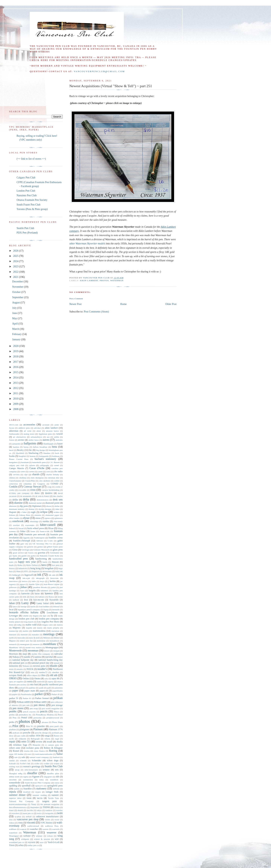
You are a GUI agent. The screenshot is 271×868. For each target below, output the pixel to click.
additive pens (24, 428)
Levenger (14, 616)
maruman (55, 631)
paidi (41, 688)
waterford (13, 833)
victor (57, 819)
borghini (22, 456)
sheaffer (32, 773)
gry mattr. (13, 556)
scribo (37, 763)
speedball (26, 786)
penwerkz (38, 718)
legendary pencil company (29, 609)
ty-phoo (18, 816)
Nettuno (26, 666)
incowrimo (47, 571)
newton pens (39, 666)
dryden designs (45, 509)
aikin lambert (89, 280)
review (39, 742)
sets (57, 770)
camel (57, 465)
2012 (16, 388)
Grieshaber (55, 553)
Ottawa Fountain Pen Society (32, 200)
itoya (42, 581)
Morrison (13, 654)
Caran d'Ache (37, 468)
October (17, 292)
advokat (37, 428)
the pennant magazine (50, 804)
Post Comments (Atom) (96, 312)
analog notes (29, 434)
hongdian (49, 568)
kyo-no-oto (39, 600)
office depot (32, 675)
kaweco (49, 593)
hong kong (36, 568)
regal (57, 739)
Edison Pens (25, 515)
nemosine (14, 666)
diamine (18, 503)
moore (47, 651)
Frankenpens (39, 538)
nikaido (53, 666)
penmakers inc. (25, 715)
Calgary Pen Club (26, 178)
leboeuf (56, 606)
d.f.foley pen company (19, 493)
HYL (26, 571)
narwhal (49, 657)
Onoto (37, 678)
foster (33, 531)
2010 (16, 399)
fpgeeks (27, 538)
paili (49, 688)
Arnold (59, 434)
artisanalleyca (36, 437)
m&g (19, 625)
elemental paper (52, 515)
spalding (13, 786)
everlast (16, 525)
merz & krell (34, 638)
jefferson (13, 587)
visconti (31, 823)
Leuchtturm (52, 613)
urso (11, 819)
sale (16, 757)
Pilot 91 (29, 726)
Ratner (57, 736)
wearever (51, 833)
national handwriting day (50, 660)
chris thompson (37, 478)
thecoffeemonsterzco (18, 807)
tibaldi (20, 810)
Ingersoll (29, 575)
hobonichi (23, 568)
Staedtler (28, 789)
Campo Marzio (17, 468)
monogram (25, 644)
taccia (40, 798)
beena (26, 447)
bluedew (47, 453)
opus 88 (56, 678)
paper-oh (44, 691)
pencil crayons (29, 712)
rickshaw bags (20, 745)
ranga (47, 736)
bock (57, 453)
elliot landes (14, 518)
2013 (16, 383)
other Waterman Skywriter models (87, 244)
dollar (57, 506)
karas (37, 594)
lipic (45, 616)
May (15, 318)
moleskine (41, 641)
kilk (25, 597)
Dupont (13, 512)
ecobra (57, 512)
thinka (57, 807)
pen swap (34, 708)
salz (23, 757)
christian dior (54, 478)
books (12, 456)
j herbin (52, 581)
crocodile (22, 490)
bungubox (13, 462)
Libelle (26, 616)
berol (11, 450)
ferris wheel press (36, 528)
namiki (27, 657)
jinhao (24, 587)
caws (48, 472)
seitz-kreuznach (31, 770)
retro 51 (26, 742)
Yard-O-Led (53, 842)
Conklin (13, 487)
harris (45, 562)
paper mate (30, 691)
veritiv (48, 819)
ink (39, 575)
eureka (46, 521)
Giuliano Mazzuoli (41, 550)
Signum (36, 777)
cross (33, 490)
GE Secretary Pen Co (42, 544)
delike (15, 500)
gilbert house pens (55, 547)
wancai (23, 829)
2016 (16, 367)
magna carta (47, 625)
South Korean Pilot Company (38, 783)
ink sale (52, 575)
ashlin (57, 437)
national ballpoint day (23, 660)
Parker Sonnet (42, 698)
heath (11, 565)
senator (46, 770)
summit (55, 795)
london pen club (26, 619)
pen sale (26, 705)
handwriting (41, 559)
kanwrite (25, 594)
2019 (16, 351)
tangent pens (49, 801)
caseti (40, 472)
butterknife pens (39, 462)
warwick (56, 829)
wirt (57, 839)
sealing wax (14, 766)
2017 (16, 362)
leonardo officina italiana (24, 612)
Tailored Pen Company (21, 801)
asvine (21, 440)
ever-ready (58, 521)
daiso (37, 493)
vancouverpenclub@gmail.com (99, 71)
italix (34, 581)
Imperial (35, 571)
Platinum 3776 (56, 729)
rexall (50, 742)
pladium (13, 729)
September (18, 297)
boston (33, 456)
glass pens (58, 550)
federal (12, 528)
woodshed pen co (17, 842)
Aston (12, 440)
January (17, 339)
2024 (16, 261)
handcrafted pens (18, 559)
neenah (57, 663)
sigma (26, 777)
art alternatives (19, 437)
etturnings (34, 521)
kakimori (44, 591)
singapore (48, 777)
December (18, 282)
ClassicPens (30, 481)
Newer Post (75, 304)
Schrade (12, 763)
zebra (21, 845)
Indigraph (16, 575)
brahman (56, 456)
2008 (16, 409)
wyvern (32, 842)
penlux (12, 715)
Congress (41, 484)
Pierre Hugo (57, 722)
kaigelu (32, 591)
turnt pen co (28, 813)
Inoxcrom (54, 578)
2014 (16, 378)
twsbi (60, 813)
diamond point (52, 503)
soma (41, 780)
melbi (11, 638)
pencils (44, 711)
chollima (23, 478)
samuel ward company (39, 757)
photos (104, 280)
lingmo (36, 616)
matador (35, 635)
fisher (23, 531)
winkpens (25, 839)
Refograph (35, 739)
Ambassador (14, 434)
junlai (53, 587)
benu (54, 447)
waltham (13, 829)
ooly (46, 678)
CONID (54, 484)
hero (44, 565)
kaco (22, 591)
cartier (32, 472)
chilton (12, 478)
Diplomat (37, 506)
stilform (56, 789)
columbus (27, 484)
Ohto (43, 675)
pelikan (58, 698)
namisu (38, 657)
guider (24, 556)
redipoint (22, 739)
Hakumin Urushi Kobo (50, 556)
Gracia (31, 553)
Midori (57, 638)
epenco (48, 518)
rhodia (60, 742)
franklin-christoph (22, 541)
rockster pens (33, 748)
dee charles (58, 496)
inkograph (40, 578)
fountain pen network (35, 534)
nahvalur (59, 654)
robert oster (15, 748)
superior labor (15, 798)
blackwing (33, 453)
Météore (47, 638)
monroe (36, 644)
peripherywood (53, 718)
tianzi (11, 810)
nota (32, 672)
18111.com (14, 425)
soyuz (57, 783)
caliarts (32, 465)
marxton (24, 635)
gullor (33, 556)
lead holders (44, 606)
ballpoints (30, 443)
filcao (51, 528)
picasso (45, 722)
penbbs (13, 711)
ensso (38, 518)
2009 (16, 404)
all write (28, 431)
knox (32, 597)
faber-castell (48, 525)
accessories (29, 425)
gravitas (42, 553)
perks (12, 722)
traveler (59, 810)
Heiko (20, 565)
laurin (33, 606)
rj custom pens (52, 745)
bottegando (44, 456)
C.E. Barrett (55, 462)
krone (60, 597)
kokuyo (42, 597)
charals (36, 474)
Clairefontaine (15, 481)
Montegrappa (52, 647)
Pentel (24, 718)
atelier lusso (34, 440)
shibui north (14, 777)
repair (12, 742)
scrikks (46, 763)
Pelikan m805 (40, 702)
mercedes (21, 638)
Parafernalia (26, 694)
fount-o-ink (45, 531)
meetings (49, 634)
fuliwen (40, 541)
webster (27, 836)
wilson (50, 836)
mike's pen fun (26, 641)
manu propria (53, 628)
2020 (16, 346)
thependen (35, 807)
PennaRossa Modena (45, 715)
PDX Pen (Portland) (27, 233)
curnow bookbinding (51, 490)
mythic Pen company (41, 654)
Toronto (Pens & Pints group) (32, 209)
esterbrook (18, 521)
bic (30, 450)
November (18, 287)
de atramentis (26, 496)
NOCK (30, 669)
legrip (46, 609)
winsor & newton (42, 839)
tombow (49, 810)
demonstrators (43, 500)
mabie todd (31, 625)
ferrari (21, 528)
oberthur (56, 672)
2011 (16, 393)
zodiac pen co (33, 845)
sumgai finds (52, 792)
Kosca (51, 597)
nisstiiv (20, 669)
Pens (15, 718)
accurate (46, 425)
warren (45, 829)
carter (23, 472)
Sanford (56, 757)
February (17, 334)
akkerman (14, 431)
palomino (59, 688)
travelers (16, 813)
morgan (56, 651)
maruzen (13, 635)
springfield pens (55, 786)
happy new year (27, 562)
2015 (16, 372)
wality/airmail (33, 826)
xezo (42, 842)
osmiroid (40, 682)
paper (15, 691)
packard (22, 688)
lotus (11, 625)
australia (59, 440)
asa (48, 437)
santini (12, 760)
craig (49, 487)
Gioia (15, 550)
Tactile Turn (53, 798)
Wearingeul (14, 836)
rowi (29, 754)
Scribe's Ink (25, 763)
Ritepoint (37, 745)
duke (57, 509)
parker (39, 694)
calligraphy (44, 465)
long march (29, 622)
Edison (12, 515)
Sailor (59, 754)
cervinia (16, 475)
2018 (16, 357)
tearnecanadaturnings (18, 804)
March (16, 329)
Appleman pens (45, 434)
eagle (33, 512)
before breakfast (40, 447)
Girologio (26, 550)
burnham (25, 462)
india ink (59, 571)
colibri (57, 481)
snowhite (13, 780)
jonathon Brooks (40, 587)
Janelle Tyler (34, 584)
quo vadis (21, 736)
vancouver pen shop (28, 819)
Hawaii (55, 562)
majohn (29, 628)
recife (11, 739)
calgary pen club (17, 465)
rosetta (27, 751)
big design (41, 450)
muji (25, 654)
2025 (16, 256)
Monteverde (15, 651)
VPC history (47, 823)
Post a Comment (76, 299)
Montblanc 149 (15, 647)
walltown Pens (52, 826)
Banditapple (49, 444)
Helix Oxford (32, 565)
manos (40, 628)
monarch (13, 644)
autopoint (16, 444)
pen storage (57, 705)
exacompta (30, 525)
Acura (12, 428)
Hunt (18, 571)
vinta (20, 823)
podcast (16, 733)
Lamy (25, 603)
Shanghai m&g (16, 773)
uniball (29, 816)
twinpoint (49, 813)
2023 (16, 266)
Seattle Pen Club (25, 228)
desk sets (58, 500)
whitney (39, 836)
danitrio (49, 493)
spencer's (39, 786)
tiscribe (30, 810)
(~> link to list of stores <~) (31, 159)
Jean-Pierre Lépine (51, 584)
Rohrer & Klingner (53, 748)
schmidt (23, 760)
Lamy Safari (43, 603)
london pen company (49, 619)
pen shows (39, 705)
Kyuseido (54, 600)
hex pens (56, 565)
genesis (30, 547)
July (15, 308)
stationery (41, 789)
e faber (24, 512)
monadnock (54, 641)
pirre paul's (55, 726)
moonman (33, 651)
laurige (24, 606)
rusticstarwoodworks (44, 754)
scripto (56, 763)
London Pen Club (26, 191)
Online (26, 678)
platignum (24, 729)
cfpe (26, 475)
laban (12, 603)
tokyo (39, 810)
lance (15, 606)
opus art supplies (16, 682)
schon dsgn (53, 760)
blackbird (20, 453)
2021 (16, 277)
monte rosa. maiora (34, 647)
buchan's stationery (45, 459)
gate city (24, 544)
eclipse (44, 512)
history (12, 568)
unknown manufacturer (47, 816)
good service (18, 553)
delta (26, 499)
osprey (51, 682)
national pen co (20, 663)
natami (60, 657)
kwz (26, 600)
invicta (25, 581)
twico (39, 813)
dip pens (24, 506)
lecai (11, 609)
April (15, 324)
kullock (16, 600)
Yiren (12, 845)
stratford (27, 792)
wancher (34, 829)
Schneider (37, 760)
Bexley (21, 450)
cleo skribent (45, 481)
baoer (60, 444)
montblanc (50, 644)
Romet (16, 751)
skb (58, 777)
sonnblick (54, 780)
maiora (60, 625)
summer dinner (17, 795)
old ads (54, 675)
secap (17, 770)
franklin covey (56, 538)
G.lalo (50, 541)
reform (47, 739)
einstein (38, 515)
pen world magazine (51, 708)
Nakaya (16, 657)
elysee (26, 518)
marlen (26, 631)
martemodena (39, 631)
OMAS (13, 678)
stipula (13, 792)
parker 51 (14, 698)
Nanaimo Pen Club (27, 195)
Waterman (117, 280)
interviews (13, 581)
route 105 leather (16, 754)
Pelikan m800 (23, 702)
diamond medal (35, 503)
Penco (57, 712)
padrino (32, 688)
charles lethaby (53, 475)
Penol (60, 715)
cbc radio (58, 472)
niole (11, 669)
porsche (27, 733)
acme (57, 425)
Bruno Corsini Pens (19, 459)
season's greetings (32, 766)
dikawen (13, 506)
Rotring (53, 751)
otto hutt (34, 685)
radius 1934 (35, 736)
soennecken (28, 780)
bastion (16, 447)
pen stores (18, 708)
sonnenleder (15, 783)
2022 (16, 272)
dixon (48, 506)
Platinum (38, 729)
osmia (30, 682)
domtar (32, 509)
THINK (46, 807)
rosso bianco (39, 751)
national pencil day (40, 663)
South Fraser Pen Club (28, 205)
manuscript (14, 631)
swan (29, 798)
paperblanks (58, 691)
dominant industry (17, 509)
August (16, 303)
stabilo (17, 789)
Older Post (171, 304)
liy (52, 616)
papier (15, 694)
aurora (46, 440)
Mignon (12, 641)
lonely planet (15, 622)
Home (123, 304)
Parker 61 (27, 698)
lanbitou (59, 603)
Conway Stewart (32, 487)
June (15, 313)
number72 (43, 672)
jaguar (22, 584)
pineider (41, 726)
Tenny (34, 804)
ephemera (58, 518)
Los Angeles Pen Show (48, 622)
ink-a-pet (26, 578)
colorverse (13, 484)
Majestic (17, 628)
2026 (16, 251)
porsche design (41, 733)
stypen (38, 792)
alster (39, 431)
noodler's (42, 669)
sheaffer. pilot (53, 773)
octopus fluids (16, 675)
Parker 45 (56, 694)
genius (40, 547)
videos (12, 823)
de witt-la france (42, 496)
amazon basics (52, 431)
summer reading (40, 795)
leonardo (56, 609)
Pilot (15, 726)
